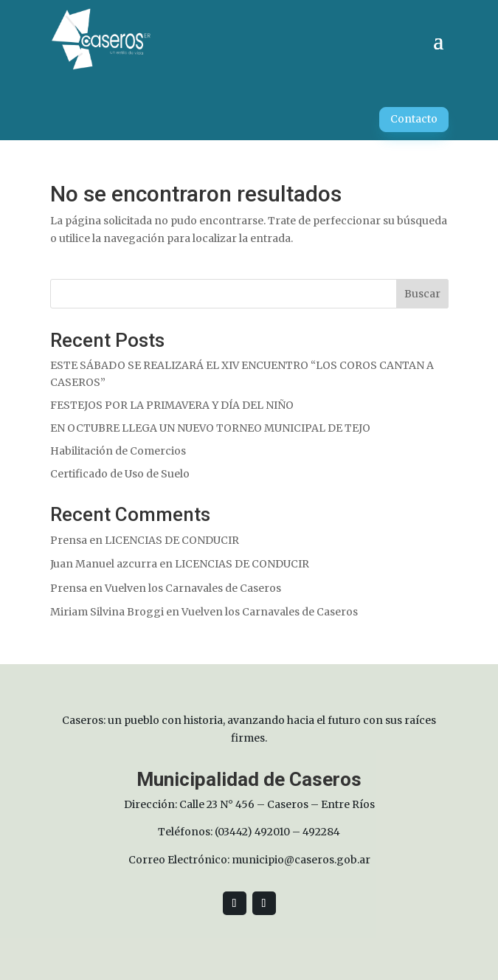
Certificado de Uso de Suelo (120, 474)
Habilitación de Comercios (118, 451)
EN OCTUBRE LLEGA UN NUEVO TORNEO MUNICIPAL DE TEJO (210, 428)
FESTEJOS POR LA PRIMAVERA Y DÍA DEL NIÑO (172, 405)
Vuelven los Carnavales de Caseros (193, 588)
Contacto (414, 119)
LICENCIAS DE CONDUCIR (172, 540)
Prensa (69, 540)
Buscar (422, 294)
